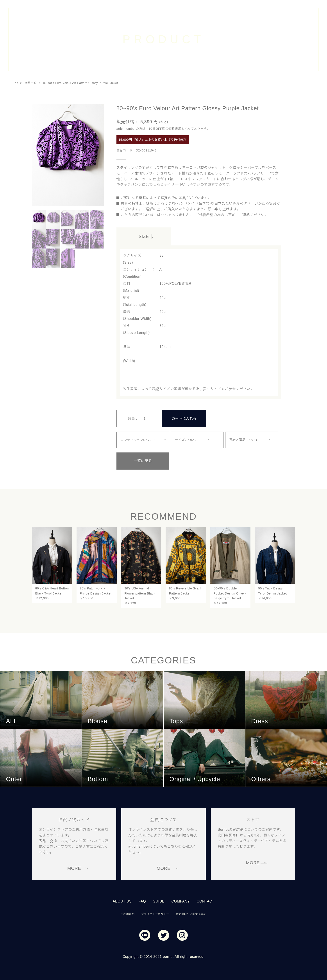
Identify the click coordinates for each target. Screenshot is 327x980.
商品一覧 (31, 83)
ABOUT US (122, 901)
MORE (74, 868)
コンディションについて (139, 439)
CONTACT (206, 901)
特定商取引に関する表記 (191, 913)
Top (16, 83)
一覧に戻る (138, 460)
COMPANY (180, 901)
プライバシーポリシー (155, 913)
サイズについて (187, 439)
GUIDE (159, 901)
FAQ (142, 901)
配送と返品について (244, 439)
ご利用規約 (128, 913)
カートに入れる (184, 418)
